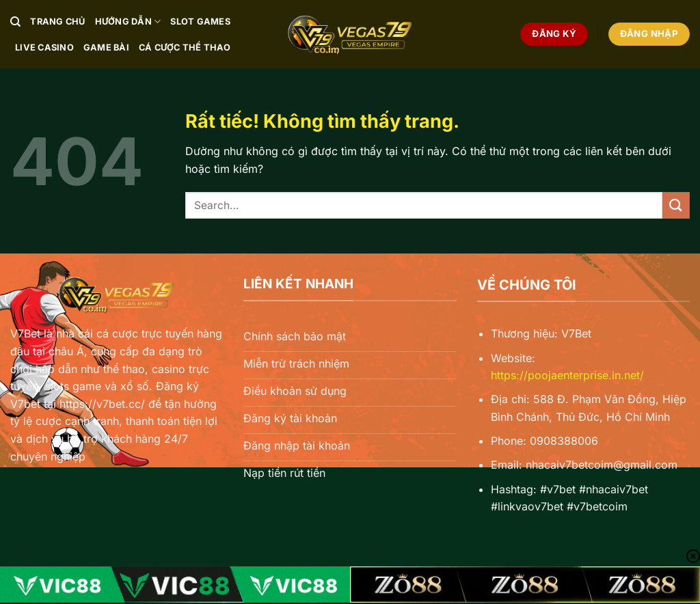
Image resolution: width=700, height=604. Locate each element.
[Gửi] (676, 205)
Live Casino (44, 47)
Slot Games (200, 22)
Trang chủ (57, 22)
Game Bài (106, 47)
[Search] (15, 22)
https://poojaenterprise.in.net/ (567, 375)
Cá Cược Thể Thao (185, 47)
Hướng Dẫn (128, 22)
